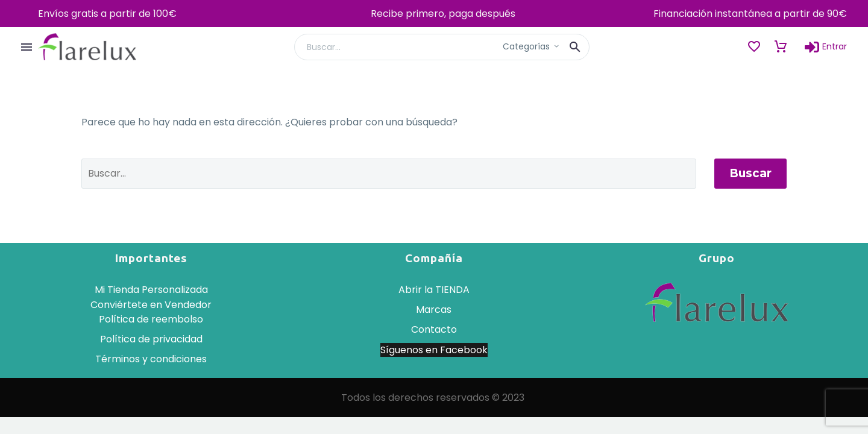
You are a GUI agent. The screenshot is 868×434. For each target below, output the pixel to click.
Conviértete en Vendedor (151, 305)
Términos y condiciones (151, 359)
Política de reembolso (151, 319)
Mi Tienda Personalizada (151, 290)
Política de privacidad (151, 339)
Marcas (434, 310)
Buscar (750, 173)
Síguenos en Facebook (434, 350)
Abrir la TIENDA (434, 290)
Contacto (434, 329)
